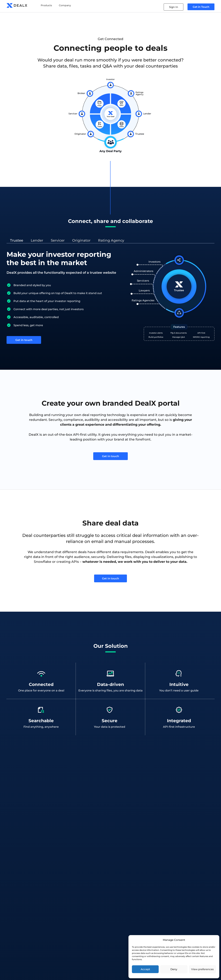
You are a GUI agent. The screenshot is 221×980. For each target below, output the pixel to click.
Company (65, 5)
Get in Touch (201, 7)
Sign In (174, 7)
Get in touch (24, 341)
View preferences (202, 969)
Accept (145, 969)
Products (46, 5)
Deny (174, 969)
